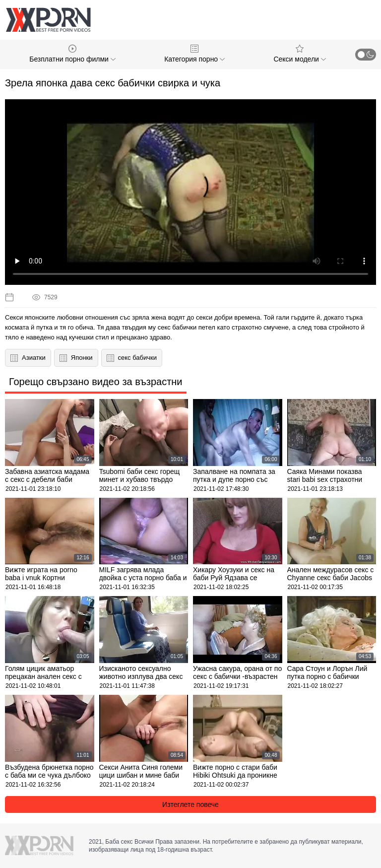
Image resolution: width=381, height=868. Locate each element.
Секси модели (299, 54)
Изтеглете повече (190, 804)
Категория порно (194, 54)
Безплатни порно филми (72, 54)
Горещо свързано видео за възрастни (96, 382)
